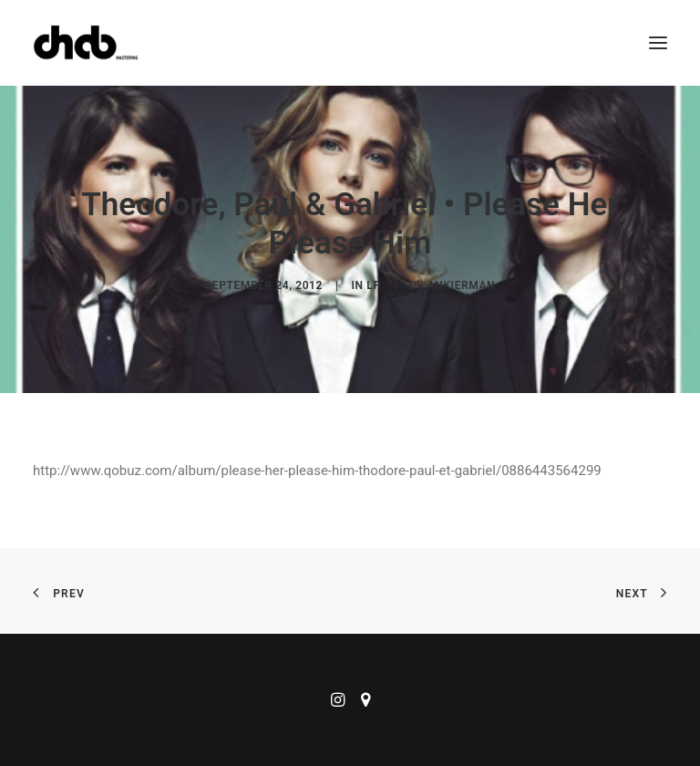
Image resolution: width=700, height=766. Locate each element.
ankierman (461, 285)
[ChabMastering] (86, 43)
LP (373, 285)
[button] (658, 43)
